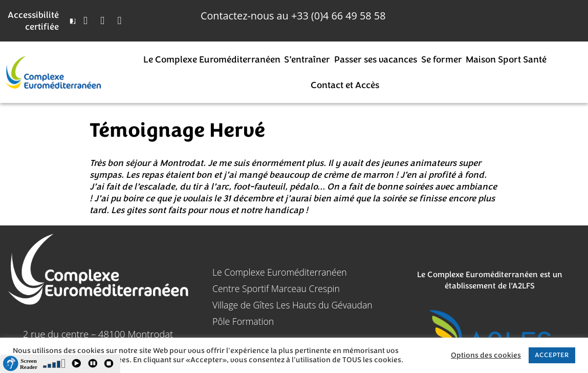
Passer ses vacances (376, 59)
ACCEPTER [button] (552, 355)
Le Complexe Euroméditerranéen (212, 59)
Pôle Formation (243, 321)
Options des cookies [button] (486, 356)
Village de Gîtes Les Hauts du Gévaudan (292, 305)
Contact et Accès (345, 85)
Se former (442, 59)
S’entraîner (307, 59)
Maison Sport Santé (506, 59)
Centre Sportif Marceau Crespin (276, 288)
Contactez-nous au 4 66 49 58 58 (293, 16)
